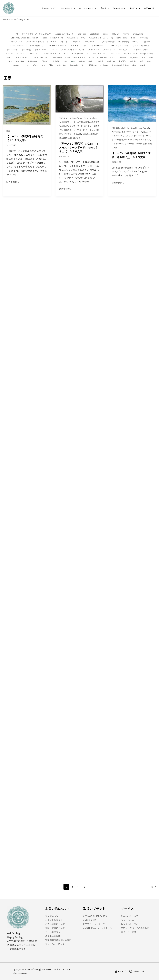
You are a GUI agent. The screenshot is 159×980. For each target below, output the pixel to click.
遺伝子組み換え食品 (120, 65)
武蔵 (44, 65)
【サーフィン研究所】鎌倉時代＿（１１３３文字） (26, 139)
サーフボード (12, 50)
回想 (73, 61)
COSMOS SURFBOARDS (96, 916)
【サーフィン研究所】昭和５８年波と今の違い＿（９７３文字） (131, 165)
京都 (151, 58)
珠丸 (83, 65)
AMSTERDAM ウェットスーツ (98, 928)
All (17, 34)
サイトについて (41, 50)
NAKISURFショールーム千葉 (101, 38)
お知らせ (146, 42)
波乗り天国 (62, 65)
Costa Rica (94, 34)
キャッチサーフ (98, 46)
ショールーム (128, 920)
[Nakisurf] (118, 971)
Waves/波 (144, 38)
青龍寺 (143, 65)
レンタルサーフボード (133, 924)
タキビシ (9, 53)
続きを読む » (13, 183)
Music (44, 38)
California (82, 34)
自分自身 (104, 65)
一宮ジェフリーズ (138, 58)
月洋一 (35, 65)
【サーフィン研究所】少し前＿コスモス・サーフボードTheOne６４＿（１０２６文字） (78, 150)
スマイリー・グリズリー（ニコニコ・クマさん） (109, 50)
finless (106, 34)
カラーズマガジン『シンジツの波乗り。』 (27, 46)
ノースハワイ (115, 53)
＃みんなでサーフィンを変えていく (37, 34)
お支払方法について (56, 924)
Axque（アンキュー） (65, 34)
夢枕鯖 (82, 61)
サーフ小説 (26, 50)
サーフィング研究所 (141, 46)
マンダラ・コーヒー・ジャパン (102, 58)
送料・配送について (56, 928)
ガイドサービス (129, 932)
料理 (149, 61)
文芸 (141, 61)
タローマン (22, 53)
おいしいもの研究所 (106, 42)
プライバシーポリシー (57, 944)
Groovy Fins (138, 34)
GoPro (126, 34)
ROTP (134, 38)
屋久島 (133, 61)
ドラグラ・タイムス (52, 53)
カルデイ (74, 46)
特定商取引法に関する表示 (59, 940)
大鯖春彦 (100, 61)
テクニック (35, 53)
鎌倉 (134, 65)
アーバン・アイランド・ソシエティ (41, 42)
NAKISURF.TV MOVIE (76, 38)
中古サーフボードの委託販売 (136, 928)
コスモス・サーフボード (119, 46)
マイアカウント (53, 916)
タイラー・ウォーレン (143, 50)
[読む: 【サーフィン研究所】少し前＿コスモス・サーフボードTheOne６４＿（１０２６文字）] (80, 101)
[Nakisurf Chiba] (137, 971)
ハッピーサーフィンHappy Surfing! (139, 53)
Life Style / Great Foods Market (24, 38)
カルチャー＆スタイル (58, 46)
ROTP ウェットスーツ (95, 924)
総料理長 (93, 65)
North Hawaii (122, 38)
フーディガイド (20, 58)
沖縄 (51, 65)
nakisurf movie (57, 38)
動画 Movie (33, 61)
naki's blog (18, 19)
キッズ (85, 46)
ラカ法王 (123, 58)
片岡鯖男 (74, 65)
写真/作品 (20, 61)
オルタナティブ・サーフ (128, 42)
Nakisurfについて (130, 916)
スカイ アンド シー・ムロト (73, 50)
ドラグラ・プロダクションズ (76, 53)
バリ (8, 58)
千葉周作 (45, 61)
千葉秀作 (56, 61)
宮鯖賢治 (122, 61)
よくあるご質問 (53, 936)
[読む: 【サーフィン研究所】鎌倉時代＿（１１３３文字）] (27, 106)
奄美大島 (111, 61)
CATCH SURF (90, 920)
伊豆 (10, 61)
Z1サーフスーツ (16, 42)
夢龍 (90, 61)
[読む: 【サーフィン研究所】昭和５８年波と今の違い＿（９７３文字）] (132, 113)
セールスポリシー (54, 932)
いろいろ (64, 42)
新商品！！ (18, 65)
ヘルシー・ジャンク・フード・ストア (69, 58)
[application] (74, 8)
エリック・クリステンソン (82, 42)
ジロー (55, 50)
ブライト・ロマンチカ (40, 58)
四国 (66, 61)
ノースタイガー (99, 53)
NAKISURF (7, 19)
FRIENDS (116, 34)
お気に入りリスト (54, 920)
